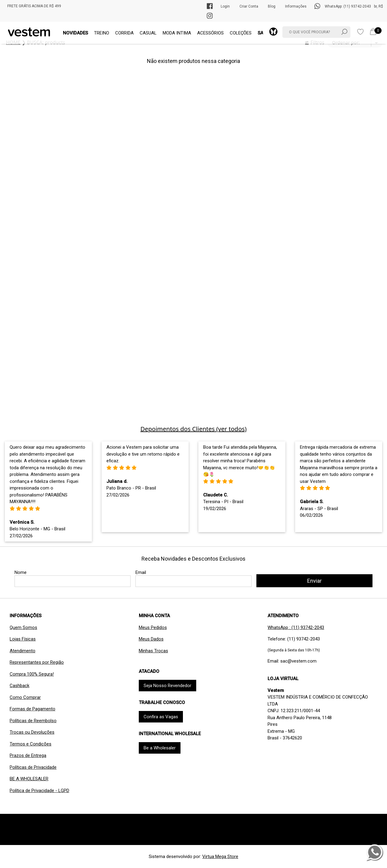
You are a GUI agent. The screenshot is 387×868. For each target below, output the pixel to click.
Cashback (20, 686)
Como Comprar (25, 697)
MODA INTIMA (177, 33)
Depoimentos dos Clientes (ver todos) (193, 429)
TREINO (102, 33)
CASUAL (148, 33)
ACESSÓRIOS (210, 33)
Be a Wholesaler (160, 748)
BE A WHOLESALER (29, 779)
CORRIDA (124, 33)
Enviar (314, 581)
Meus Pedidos (153, 627)
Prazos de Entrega (28, 755)
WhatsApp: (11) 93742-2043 (348, 6)
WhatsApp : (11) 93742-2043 (296, 627)
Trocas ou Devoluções (32, 732)
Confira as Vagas (161, 717)
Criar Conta (249, 6)
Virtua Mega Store (220, 857)
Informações (296, 6)
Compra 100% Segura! (32, 674)
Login (225, 6)
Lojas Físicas (23, 639)
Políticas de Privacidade (33, 767)
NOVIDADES (75, 33)
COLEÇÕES (241, 33)
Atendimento (23, 651)
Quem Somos (23, 627)
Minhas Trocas (153, 651)
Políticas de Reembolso (33, 721)
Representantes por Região (37, 662)
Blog (272, 6)
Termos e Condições (31, 744)
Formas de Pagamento (33, 709)
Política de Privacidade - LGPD (39, 791)
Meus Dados (151, 639)
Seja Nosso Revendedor (167, 686)
